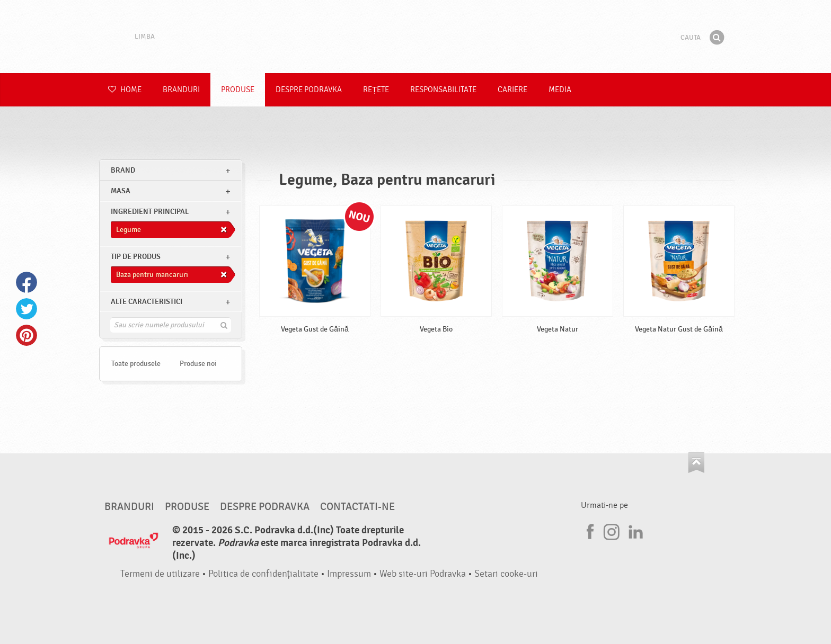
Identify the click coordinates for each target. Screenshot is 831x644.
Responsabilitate (443, 90)
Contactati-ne (357, 507)
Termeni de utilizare (160, 574)
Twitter (26, 309)
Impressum (349, 574)
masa (121, 191)
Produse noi (198, 364)
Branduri (181, 90)
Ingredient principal (150, 212)
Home (125, 90)
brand (123, 170)
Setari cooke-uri (506, 574)
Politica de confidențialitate (263, 574)
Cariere (512, 90)
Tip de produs (136, 257)
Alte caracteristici (147, 302)
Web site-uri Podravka (423, 574)
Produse (238, 90)
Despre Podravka (309, 90)
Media (560, 90)
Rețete (376, 90)
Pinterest (26, 335)
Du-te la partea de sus (696, 463)
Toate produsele (136, 364)
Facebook (26, 282)
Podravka (415, 37)
